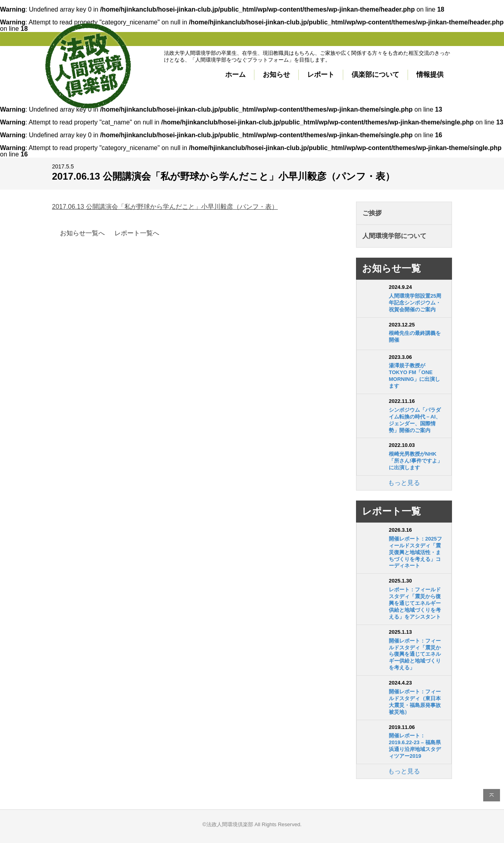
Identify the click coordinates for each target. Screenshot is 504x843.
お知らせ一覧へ (82, 233)
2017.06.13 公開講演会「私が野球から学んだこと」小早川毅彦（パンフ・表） (165, 207)
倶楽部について (375, 75)
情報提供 (430, 75)
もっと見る (404, 483)
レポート (321, 75)
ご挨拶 (372, 213)
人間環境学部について (394, 236)
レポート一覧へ (137, 233)
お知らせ (276, 75)
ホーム (235, 75)
